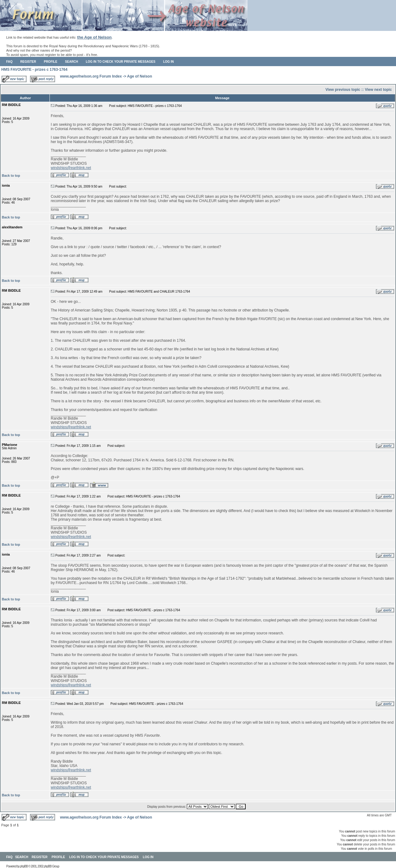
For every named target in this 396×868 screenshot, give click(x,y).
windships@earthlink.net (71, 168)
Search (71, 62)
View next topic (378, 90)
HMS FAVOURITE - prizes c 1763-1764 (34, 70)
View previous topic (343, 90)
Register (28, 62)
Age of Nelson (140, 76)
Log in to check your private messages (121, 62)
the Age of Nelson (94, 37)
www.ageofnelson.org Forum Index (91, 76)
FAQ (9, 62)
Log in (168, 62)
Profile (51, 62)
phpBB (24, 866)
